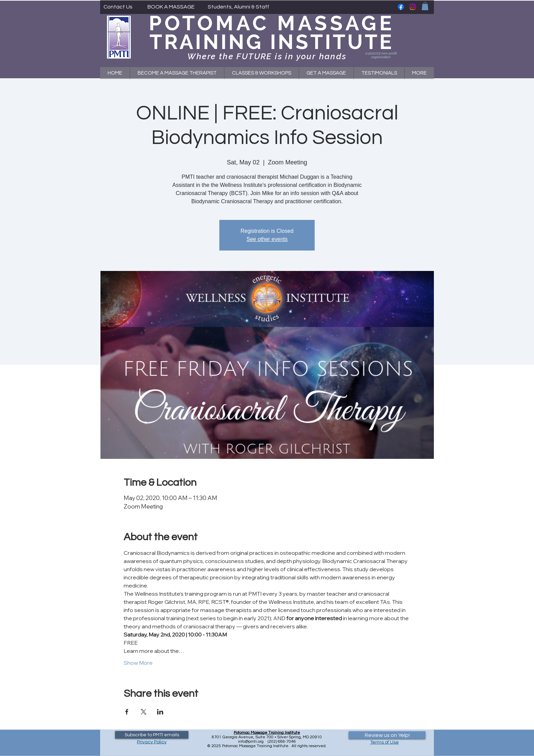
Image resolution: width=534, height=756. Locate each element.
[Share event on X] (144, 712)
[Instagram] (413, 7)
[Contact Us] (118, 7)
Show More (138, 663)
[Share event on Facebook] (127, 712)
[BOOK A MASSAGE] (171, 7)
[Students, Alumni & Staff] (238, 7)
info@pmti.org (251, 742)
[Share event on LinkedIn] (160, 712)
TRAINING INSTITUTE (272, 42)
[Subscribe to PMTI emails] (152, 735)
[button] (425, 6)
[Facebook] (401, 7)
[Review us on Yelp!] (387, 735)
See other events (267, 239)
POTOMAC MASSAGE (272, 23)
